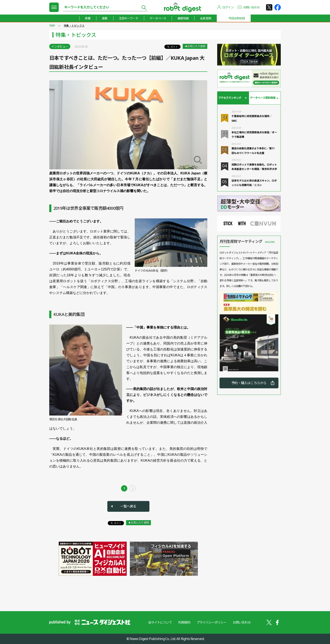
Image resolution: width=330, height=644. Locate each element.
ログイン (228, 7)
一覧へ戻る (128, 506)
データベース (158, 18)
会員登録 (206, 18)
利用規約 (184, 622)
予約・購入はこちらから (249, 383)
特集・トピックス (74, 26)
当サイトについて (160, 622)
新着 (88, 18)
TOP (52, 26)
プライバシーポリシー (212, 622)
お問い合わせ (251, 7)
